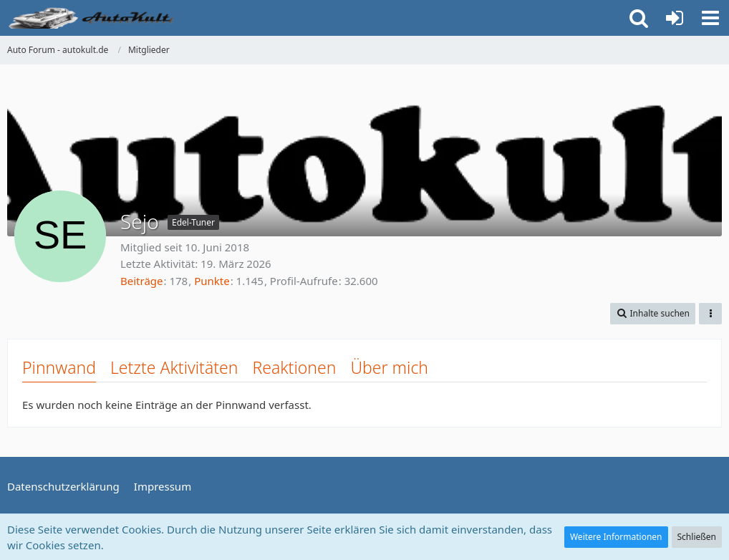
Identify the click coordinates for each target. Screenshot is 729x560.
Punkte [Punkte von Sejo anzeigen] (212, 281)
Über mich (389, 367)
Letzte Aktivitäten (174, 367)
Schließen (697, 537)
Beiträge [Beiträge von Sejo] (142, 281)
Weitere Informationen (616, 537)
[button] (710, 18)
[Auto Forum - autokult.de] (93, 18)
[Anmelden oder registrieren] (675, 18)
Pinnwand (59, 367)
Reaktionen (294, 367)
